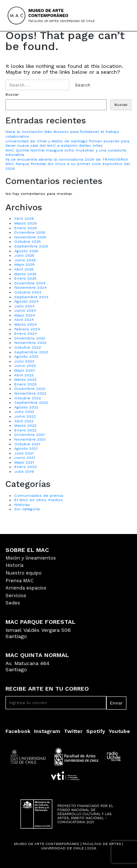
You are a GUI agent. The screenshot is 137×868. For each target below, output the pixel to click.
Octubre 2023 (28, 347)
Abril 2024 (24, 320)
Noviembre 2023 (30, 343)
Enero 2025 (25, 278)
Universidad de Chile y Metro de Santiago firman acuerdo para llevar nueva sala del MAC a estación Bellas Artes (67, 143)
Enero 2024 (26, 333)
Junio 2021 (25, 458)
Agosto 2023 (26, 356)
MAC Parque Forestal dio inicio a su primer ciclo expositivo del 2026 (68, 166)
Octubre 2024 (28, 292)
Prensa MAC (20, 581)
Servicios (16, 596)
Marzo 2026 (26, 223)
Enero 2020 (26, 467)
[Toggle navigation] (119, 16)
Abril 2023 (24, 375)
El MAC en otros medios (39, 500)
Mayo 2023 (24, 370)
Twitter (73, 731)
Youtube (119, 731)
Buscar (12, 95)
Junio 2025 (25, 260)
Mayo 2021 (24, 462)
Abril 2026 (24, 218)
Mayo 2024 (25, 315)
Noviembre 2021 (30, 439)
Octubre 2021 (27, 444)
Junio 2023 (25, 366)
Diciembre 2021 (29, 435)
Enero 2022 (25, 430)
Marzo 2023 (25, 379)
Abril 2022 (24, 421)
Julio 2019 (24, 471)
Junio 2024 (25, 310)
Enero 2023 (25, 384)
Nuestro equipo (24, 573)
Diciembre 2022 (30, 389)
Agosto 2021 (26, 448)
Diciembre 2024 (30, 283)
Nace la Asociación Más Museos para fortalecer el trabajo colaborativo (62, 134)
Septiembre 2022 (31, 402)
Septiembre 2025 (31, 246)
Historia (14, 565)
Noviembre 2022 (30, 393)
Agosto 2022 (26, 407)
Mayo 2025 (24, 264)
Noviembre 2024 (31, 287)
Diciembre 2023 (30, 338)
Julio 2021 (24, 453)
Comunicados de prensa (39, 496)
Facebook (18, 731)
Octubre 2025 (28, 241)
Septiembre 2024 (31, 297)
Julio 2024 (24, 306)
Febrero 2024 (27, 329)
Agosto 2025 (26, 251)
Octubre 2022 (28, 398)
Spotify (96, 731)
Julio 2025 (24, 255)
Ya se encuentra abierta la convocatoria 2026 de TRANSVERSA (67, 159)
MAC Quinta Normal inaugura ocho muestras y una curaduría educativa (66, 153)
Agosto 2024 (26, 301)
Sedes (13, 603)
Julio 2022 (24, 412)
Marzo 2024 (26, 324)
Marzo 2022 (25, 425)
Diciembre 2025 (30, 232)
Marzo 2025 (25, 274)
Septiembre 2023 (31, 352)
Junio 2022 (25, 416)
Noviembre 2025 (30, 237)
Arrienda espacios (26, 588)
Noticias (22, 505)
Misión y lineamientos (31, 558)
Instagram (47, 731)
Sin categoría (27, 509)
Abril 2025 (24, 269)
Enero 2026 (26, 228)
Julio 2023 (24, 361)
